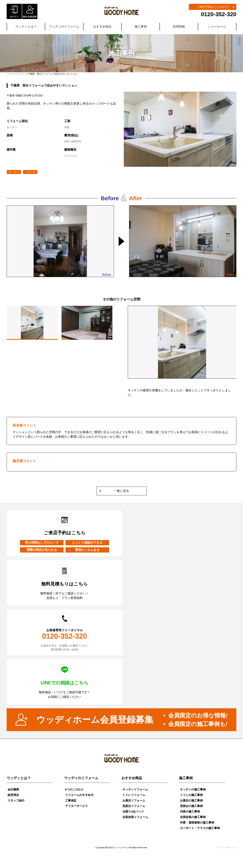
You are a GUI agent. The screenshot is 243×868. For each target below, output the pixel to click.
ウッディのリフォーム (64, 27)
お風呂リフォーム (134, 800)
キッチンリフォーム (135, 789)
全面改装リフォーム (135, 817)
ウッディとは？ (26, 27)
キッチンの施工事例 (193, 789)
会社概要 (13, 789)
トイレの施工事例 (191, 795)
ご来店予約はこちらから (213, 7)
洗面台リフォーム (134, 806)
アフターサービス (77, 806)
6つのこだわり (74, 789)
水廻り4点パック (133, 811)
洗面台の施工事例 (191, 806)
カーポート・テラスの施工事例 (200, 828)
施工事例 (141, 27)
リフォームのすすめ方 (79, 795)
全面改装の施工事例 (193, 817)
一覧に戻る (121, 491)
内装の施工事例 (190, 811)
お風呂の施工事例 (191, 800)
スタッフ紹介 (16, 800)
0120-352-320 (219, 14)
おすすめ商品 (102, 27)
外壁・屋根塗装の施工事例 (197, 822)
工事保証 (71, 800)
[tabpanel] (182, 354)
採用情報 (179, 27)
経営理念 (13, 795)
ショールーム (217, 27)
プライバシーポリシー (226, 847)
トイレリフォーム (134, 795)
